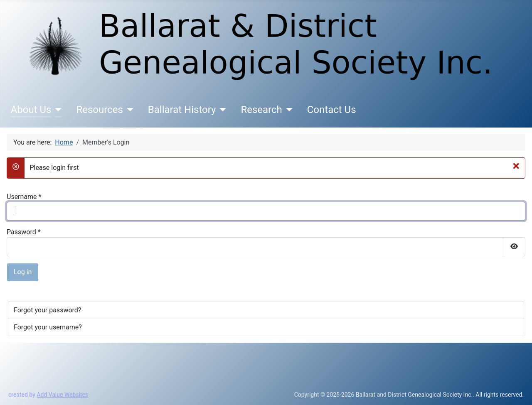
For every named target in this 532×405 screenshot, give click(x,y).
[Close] (516, 166)
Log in (23, 272)
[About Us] (56, 110)
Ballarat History (182, 110)
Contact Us (332, 110)
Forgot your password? (47, 310)
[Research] (287, 110)
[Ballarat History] (221, 110)
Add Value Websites (62, 395)
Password (24, 232)
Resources (99, 110)
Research (261, 110)
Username (24, 197)
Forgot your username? (48, 327)
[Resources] (128, 110)
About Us (31, 110)
